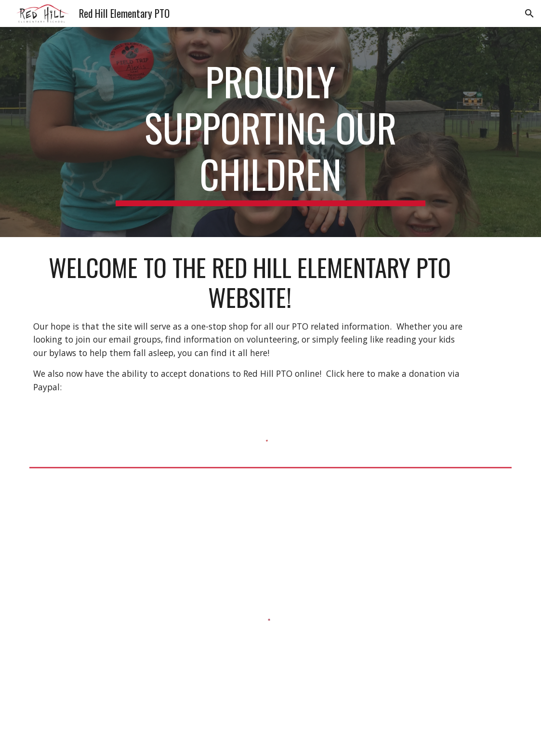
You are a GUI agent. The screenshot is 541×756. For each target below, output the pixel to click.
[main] (270, 132)
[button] (529, 13)
